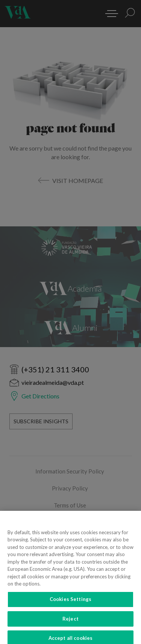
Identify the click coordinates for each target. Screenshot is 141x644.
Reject (70, 622)
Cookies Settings (70, 603)
